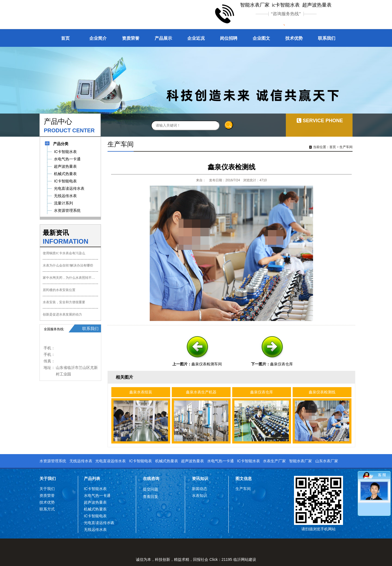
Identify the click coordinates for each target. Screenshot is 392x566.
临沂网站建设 (245, 559)
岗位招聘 (229, 38)
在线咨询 (151, 478)
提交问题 (151, 489)
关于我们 (48, 478)
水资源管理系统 (53, 461)
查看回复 (151, 497)
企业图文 (261, 38)
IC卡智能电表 (140, 461)
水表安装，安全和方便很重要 (64, 302)
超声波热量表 (192, 461)
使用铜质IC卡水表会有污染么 (64, 253)
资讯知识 (200, 478)
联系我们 (327, 38)
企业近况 (196, 38)
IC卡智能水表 (249, 461)
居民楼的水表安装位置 (59, 290)
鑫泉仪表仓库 (281, 364)
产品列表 (92, 478)
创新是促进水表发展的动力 (62, 314)
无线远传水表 (81, 461)
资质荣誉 (131, 38)
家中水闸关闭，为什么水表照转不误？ (70, 278)
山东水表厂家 (327, 461)
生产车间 (346, 147)
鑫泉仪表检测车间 (207, 364)
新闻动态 (200, 489)
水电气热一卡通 (220, 461)
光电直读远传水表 (111, 461)
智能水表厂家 (301, 461)
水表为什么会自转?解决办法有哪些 (68, 265)
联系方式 (47, 509)
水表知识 (200, 495)
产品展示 (163, 38)
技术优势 (294, 38)
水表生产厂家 (274, 461)
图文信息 (244, 478)
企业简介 (98, 38)
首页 (65, 38)
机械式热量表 (167, 461)
